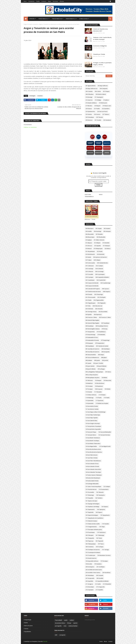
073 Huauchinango (90, 335)
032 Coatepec (99, 266)
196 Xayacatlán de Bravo (92, 561)
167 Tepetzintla (89, 512)
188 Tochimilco (90, 547)
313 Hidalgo (98, 100)
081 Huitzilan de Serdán (102, 346)
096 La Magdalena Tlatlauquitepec (94, 372)
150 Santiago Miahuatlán (92, 484)
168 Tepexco (99, 512)
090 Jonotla (105, 360)
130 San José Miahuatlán (105, 432)
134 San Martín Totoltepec (92, 441)
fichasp (69, 623)
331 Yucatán (98, 120)
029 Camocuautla (90, 263)
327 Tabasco (106, 114)
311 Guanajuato (99, 97)
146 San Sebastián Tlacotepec (93, 472)
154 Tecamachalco (104, 489)
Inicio (25, 1)
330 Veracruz (89, 120)
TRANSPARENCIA (89, 197)
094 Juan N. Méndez (91, 369)
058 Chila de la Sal (97, 306)
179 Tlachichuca (101, 532)
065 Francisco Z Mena (91, 317)
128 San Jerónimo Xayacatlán (93, 429)
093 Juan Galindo (90, 366)
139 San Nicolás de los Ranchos (94, 452)
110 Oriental (89, 392)
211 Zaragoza (89, 584)
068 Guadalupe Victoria (102, 326)
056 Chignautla (102, 303)
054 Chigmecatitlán (99, 300)
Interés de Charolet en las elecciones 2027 (100, 30)
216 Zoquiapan (89, 590)
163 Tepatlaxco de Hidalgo (92, 507)
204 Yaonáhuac (106, 573)
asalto (66, 620)
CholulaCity (31, 1)
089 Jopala (97, 360)
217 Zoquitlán (99, 590)
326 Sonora (97, 114)
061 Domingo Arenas (91, 312)
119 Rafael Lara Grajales (102, 403)
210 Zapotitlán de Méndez (102, 581)
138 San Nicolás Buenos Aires (93, 449)
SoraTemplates (33, 642)
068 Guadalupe (89, 326)
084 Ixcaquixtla (105, 352)
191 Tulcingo (105, 550)
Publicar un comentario (30, 127)
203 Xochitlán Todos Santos (93, 573)
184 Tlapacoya (89, 541)
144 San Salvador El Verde (92, 467)
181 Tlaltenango (100, 535)
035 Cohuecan (89, 272)
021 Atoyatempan (90, 251)
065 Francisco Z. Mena (105, 317)
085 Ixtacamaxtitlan (91, 355)
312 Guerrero (89, 100)
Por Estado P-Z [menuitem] (71, 19)
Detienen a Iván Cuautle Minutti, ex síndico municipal (102, 38)
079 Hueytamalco (100, 343)
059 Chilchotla (89, 309)
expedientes (28, 632)
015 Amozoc (89, 246)
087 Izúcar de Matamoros (92, 358)
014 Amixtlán (106, 243)
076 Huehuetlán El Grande (92, 340)
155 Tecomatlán (90, 492)
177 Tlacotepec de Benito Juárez (94, 530)
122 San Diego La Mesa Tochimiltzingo (96, 412)
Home (101, 642)
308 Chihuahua (89, 94)
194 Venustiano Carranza (104, 555)
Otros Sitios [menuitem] (84, 19)
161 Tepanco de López (91, 501)
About (105, 642)
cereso (26, 629)
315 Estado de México (91, 103)
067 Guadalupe (105, 323)
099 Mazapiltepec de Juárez (93, 378)
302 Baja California (103, 86)
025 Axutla (88, 257)
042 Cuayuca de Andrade (92, 283)
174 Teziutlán (105, 524)
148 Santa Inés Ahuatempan (93, 478)
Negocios (90, 153)
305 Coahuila (89, 91)
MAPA (99, 137)
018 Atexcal (89, 249)
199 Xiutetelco (98, 564)
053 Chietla (88, 300)
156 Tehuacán (100, 492)
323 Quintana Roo (90, 112)
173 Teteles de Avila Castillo (93, 524)
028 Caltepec (97, 260)
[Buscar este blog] (95, 76)
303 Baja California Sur (92, 89)
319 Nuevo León (107, 106)
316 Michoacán (103, 103)
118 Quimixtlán (89, 403)
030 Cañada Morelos (102, 263)
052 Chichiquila (101, 297)
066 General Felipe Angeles (92, 320)
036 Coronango (99, 272)
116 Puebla (107, 398)
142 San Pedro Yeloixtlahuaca (93, 461)
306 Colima (98, 91)
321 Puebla (97, 109)
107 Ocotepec (89, 389)
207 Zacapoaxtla (90, 578)
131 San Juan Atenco (91, 435)
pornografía (58, 626)
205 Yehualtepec (90, 575)
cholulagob (32, 96)
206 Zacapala (100, 575)
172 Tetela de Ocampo (91, 521)
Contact (110, 642)
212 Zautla (98, 584)
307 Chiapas (106, 91)
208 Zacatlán (100, 578)
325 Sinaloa (89, 114)
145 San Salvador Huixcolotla (93, 469)
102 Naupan (98, 380)
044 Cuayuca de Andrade (92, 286)
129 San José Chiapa (91, 432)
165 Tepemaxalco (90, 510)
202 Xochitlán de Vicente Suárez (94, 570)
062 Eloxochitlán (103, 312)
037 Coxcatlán (89, 274)
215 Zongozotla (100, 587)
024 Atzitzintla (101, 254)
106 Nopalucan (99, 386)
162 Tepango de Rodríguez (92, 504)
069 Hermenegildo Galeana (93, 329)
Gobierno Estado (99, 143)
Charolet (45, 642)
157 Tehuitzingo (90, 495)
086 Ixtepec (101, 355)
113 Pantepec (102, 395)
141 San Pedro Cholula (91, 458)
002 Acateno (107, 229)
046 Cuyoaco (105, 289)
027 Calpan (89, 260)
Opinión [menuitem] (32, 19)
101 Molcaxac (89, 380)
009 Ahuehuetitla (101, 237)
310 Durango (89, 97)
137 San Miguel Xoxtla (105, 446)
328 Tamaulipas (90, 117)
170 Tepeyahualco (105, 515)
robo (65, 626)
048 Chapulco (107, 292)
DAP (56, 635)
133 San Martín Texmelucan (93, 438)
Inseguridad (107, 148)
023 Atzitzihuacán (90, 254)
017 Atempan (106, 246)
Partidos (99, 148)
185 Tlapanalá (99, 541)
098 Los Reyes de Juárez (92, 375)
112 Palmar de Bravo (91, 395)
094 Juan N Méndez (102, 366)
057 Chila (88, 306)
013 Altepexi (97, 243)
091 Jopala (88, 363)
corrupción (62, 635)
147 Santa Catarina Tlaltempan (94, 475)
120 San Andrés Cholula (92, 406)
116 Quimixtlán (89, 401)
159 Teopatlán (89, 498)
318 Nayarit (97, 106)
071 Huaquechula (90, 332)
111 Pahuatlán (98, 392)
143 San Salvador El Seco (92, 464)
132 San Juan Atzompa (104, 435)
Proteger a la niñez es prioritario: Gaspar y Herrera (102, 64)
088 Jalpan (104, 358)
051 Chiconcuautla (90, 297)
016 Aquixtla (98, 246)
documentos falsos (60, 623)
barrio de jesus (29, 626)
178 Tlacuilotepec (90, 532)
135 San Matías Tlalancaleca (93, 444)
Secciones (55, 1)
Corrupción (98, 153)
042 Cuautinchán (101, 280)
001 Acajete (99, 229)
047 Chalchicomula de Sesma (93, 292)
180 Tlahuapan (89, 535)
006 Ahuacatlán (90, 234)
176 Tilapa (102, 527)
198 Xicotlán (89, 564)
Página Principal (28, 24)
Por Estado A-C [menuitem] (43, 19)
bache (26, 623)
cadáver (72, 620)
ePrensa (62, 1)
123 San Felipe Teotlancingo (93, 415)
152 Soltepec (107, 487)
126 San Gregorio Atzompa (93, 424)
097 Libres (108, 372)
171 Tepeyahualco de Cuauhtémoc (94, 518)
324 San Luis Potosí (102, 112)
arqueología (28, 620)
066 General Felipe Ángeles (92, 323)
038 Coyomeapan (100, 274)
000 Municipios (89, 229)
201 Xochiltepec (101, 567)
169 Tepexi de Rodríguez (92, 515)
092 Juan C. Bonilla (98, 363)
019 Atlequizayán (98, 249)
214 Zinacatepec (90, 587)
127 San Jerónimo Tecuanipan (93, 426)
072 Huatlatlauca (101, 332)
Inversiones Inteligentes (100, 46)
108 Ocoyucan (99, 389)
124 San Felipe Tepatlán (92, 418)
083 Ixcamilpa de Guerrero (92, 352)
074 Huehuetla (101, 335)
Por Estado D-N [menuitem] (57, 19)
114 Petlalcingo (90, 398)
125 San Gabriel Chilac (91, 421)
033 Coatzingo (89, 269)
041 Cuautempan (90, 280)
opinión (75, 623)
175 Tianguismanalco (91, 527)
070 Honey (105, 329)
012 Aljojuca (89, 243)
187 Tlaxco (101, 544)
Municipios (107, 143)
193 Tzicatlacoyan (90, 555)
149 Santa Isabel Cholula (92, 481)
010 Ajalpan (89, 240)
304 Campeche (104, 89)
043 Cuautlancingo (105, 283)
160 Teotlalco (99, 498)
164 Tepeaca (105, 507)
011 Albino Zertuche (99, 240)
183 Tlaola (99, 538)
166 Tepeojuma (101, 510)
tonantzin (35, 24)
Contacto (44, 1)
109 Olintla (107, 389)
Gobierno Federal (90, 143)
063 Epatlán (89, 315)
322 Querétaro (106, 109)
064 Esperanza (98, 315)
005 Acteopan (107, 231)
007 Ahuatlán (99, 234)
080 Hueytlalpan (90, 346)
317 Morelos (89, 106)
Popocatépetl (58, 620)
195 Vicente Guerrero (91, 558)
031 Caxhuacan (90, 266)
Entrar (99, 185)
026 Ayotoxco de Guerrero (100, 257)
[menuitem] (26, 19)
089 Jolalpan (89, 360)
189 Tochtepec (100, 547)
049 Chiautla (89, 294)
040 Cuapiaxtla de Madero (102, 277)
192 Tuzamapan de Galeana (93, 553)
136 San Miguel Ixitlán (91, 446)
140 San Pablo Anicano (92, 455)
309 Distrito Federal (101, 94)
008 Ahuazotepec (90, 237)
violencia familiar (73, 626)
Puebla (38, 1)
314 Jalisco (106, 100)
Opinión (107, 153)
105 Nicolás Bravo (100, 383)
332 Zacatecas (107, 120)
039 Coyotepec (89, 277)
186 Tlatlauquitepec (91, 544)
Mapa (50, 1)
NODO (105, 137)
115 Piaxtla (99, 398)
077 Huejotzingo (105, 340)
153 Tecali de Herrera (91, 489)
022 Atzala (100, 251)
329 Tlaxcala (99, 117)
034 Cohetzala (99, 269)
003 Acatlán (89, 231)
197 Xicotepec (104, 561)
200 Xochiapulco (90, 567)
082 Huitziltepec (106, 349)
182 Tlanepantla (90, 538)
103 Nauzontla (107, 380)
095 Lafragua (101, 369)
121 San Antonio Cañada (92, 409)
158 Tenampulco (100, 495)
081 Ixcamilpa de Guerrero (92, 349)
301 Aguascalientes (91, 86)
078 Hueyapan (89, 343)
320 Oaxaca (89, 109)
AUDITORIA (88, 195)
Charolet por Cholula (99, 54)
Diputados (90, 148)
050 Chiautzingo (99, 294)
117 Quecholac (100, 401)
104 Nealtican (89, 383)
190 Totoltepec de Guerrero (93, 550)
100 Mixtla (104, 378)
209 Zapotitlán (89, 581)
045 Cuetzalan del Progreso (93, 289)
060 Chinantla (99, 309)
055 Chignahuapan (90, 303)
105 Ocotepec (89, 386)
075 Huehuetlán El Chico (92, 337)
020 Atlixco (108, 249)
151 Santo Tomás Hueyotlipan (93, 487)
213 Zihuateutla (107, 584)
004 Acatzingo (98, 231)
